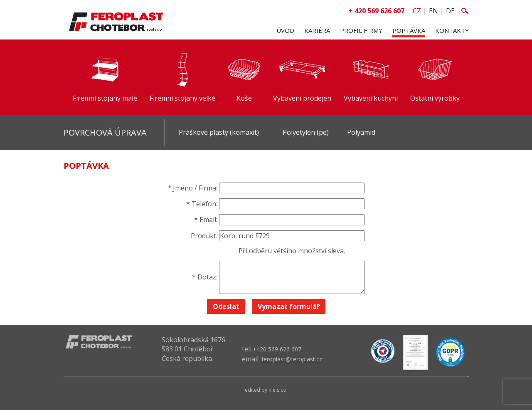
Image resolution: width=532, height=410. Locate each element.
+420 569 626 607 (277, 349)
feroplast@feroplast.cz (292, 359)
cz (417, 11)
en (433, 11)
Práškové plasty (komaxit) (219, 132)
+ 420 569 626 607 (377, 11)
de (450, 11)
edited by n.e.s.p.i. (266, 390)
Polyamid (361, 132)
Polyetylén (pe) (306, 132)
